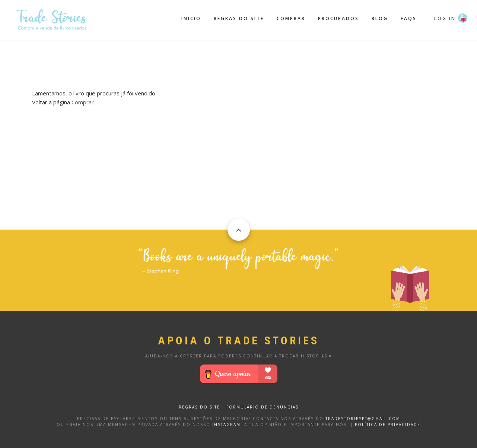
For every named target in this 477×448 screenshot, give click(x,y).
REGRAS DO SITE (199, 407)
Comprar (291, 18)
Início (191, 18)
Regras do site (239, 18)
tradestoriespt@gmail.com (363, 419)
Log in (445, 18)
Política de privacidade (388, 425)
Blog (380, 18)
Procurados (338, 18)
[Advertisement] (239, 59)
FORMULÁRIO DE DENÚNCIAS (263, 407)
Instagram (226, 425)
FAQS (409, 18)
